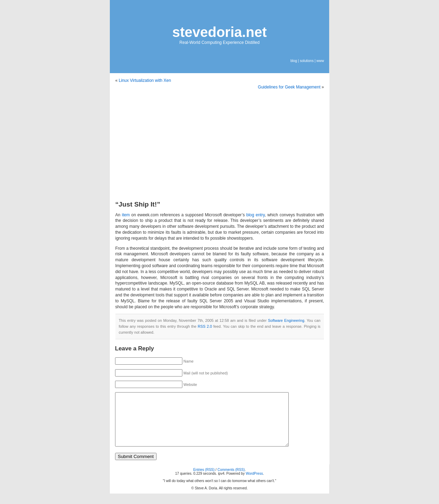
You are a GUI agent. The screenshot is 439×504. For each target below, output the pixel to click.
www (320, 61)
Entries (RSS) (204, 480)
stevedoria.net (219, 32)
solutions (307, 61)
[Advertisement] (220, 147)
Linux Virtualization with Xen (145, 80)
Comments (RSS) (231, 480)
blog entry (255, 215)
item (126, 215)
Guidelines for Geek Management (289, 87)
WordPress (254, 484)
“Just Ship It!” (138, 204)
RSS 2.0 (205, 326)
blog (294, 61)
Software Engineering (286, 320)
